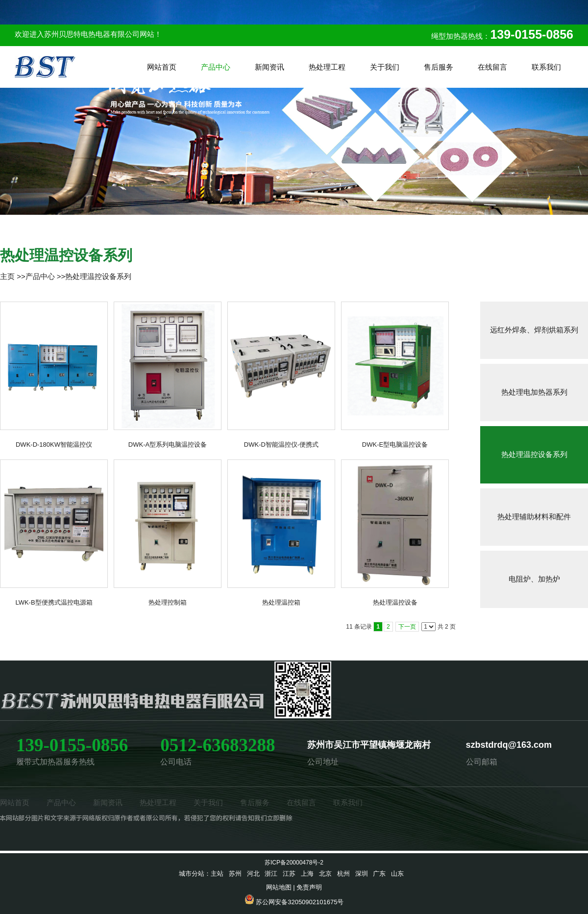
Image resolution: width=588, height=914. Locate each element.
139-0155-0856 (532, 34)
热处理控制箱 (168, 602)
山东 (397, 874)
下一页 (407, 627)
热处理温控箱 (281, 602)
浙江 (271, 874)
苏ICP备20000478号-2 (294, 863)
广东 (379, 874)
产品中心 (40, 276)
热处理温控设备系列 (98, 276)
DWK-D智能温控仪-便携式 (281, 444)
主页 (7, 276)
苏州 (235, 874)
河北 (253, 874)
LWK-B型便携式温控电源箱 (54, 602)
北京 (325, 874)
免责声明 (309, 887)
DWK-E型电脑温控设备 (395, 444)
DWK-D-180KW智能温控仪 (54, 444)
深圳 (362, 874)
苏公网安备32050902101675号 (300, 902)
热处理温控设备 (395, 602)
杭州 (343, 874)
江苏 (289, 874)
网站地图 (279, 887)
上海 (307, 874)
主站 (217, 874)
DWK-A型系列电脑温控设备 (168, 444)
